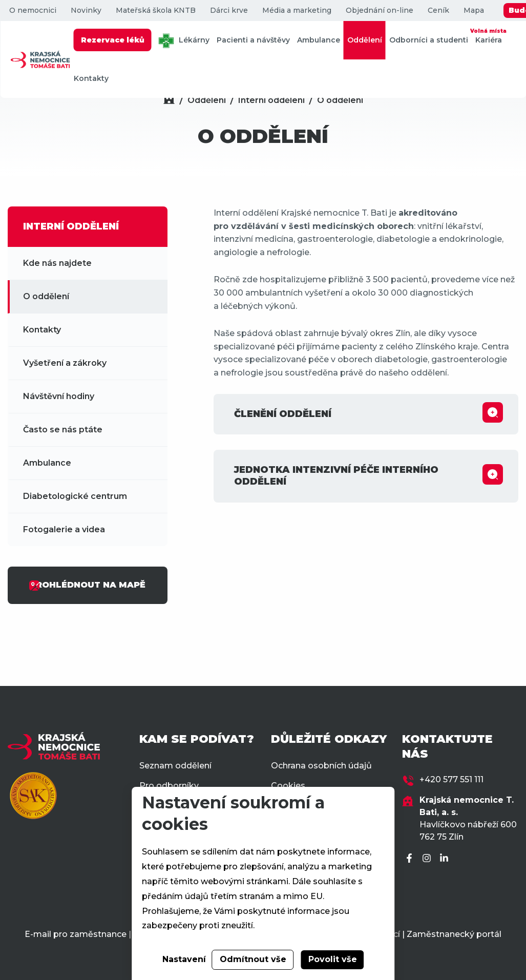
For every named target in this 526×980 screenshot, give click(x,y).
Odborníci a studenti (429, 40)
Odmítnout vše (253, 959)
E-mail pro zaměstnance (76, 934)
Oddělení (365, 40)
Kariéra (489, 35)
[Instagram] (428, 859)
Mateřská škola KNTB (155, 11)
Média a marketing (296, 11)
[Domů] (169, 100)
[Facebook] (411, 859)
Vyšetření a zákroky (65, 363)
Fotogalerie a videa (64, 529)
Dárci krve (228, 11)
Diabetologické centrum (75, 496)
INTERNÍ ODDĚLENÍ (71, 226)
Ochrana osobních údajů (321, 766)
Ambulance (319, 40)
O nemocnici (32, 11)
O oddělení (340, 100)
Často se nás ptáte (63, 430)
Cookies (288, 786)
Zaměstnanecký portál (454, 934)
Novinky (86, 11)
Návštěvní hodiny (59, 396)
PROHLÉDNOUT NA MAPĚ (87, 586)
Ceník (438, 11)
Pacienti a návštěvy (253, 40)
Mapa (473, 11)
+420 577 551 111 (451, 779)
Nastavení (184, 959)
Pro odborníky (169, 786)
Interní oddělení (271, 100)
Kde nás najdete (57, 263)
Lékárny (184, 41)
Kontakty (91, 78)
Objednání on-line (379, 11)
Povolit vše (333, 959)
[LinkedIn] (446, 859)
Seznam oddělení (175, 766)
